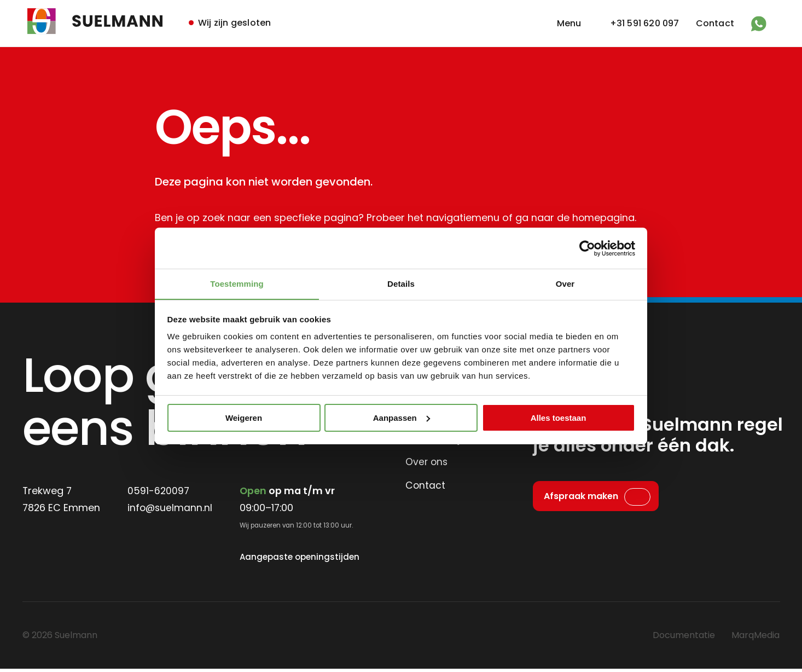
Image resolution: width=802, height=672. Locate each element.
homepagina (604, 218)
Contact (715, 23)
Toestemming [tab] (237, 284)
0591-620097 (160, 492)
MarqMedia (755, 638)
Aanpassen (402, 418)
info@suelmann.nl (172, 509)
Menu (569, 23)
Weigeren (244, 418)
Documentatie (684, 638)
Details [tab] (401, 284)
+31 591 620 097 (645, 23)
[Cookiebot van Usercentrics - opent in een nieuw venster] (587, 248)
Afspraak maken (581, 498)
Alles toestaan (559, 418)
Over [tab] (565, 284)
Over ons (427, 463)
